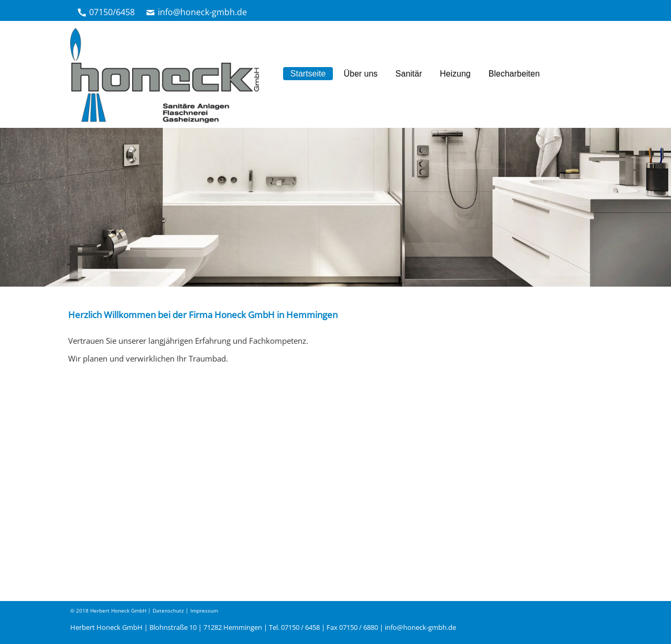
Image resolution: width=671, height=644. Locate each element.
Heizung (455, 74)
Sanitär (409, 74)
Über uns (360, 74)
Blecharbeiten (514, 74)
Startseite (308, 74)
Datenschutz (168, 610)
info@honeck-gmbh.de (202, 12)
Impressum (204, 610)
